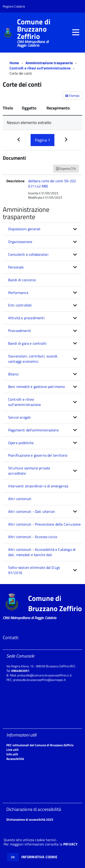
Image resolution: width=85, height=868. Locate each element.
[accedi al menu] (76, 32)
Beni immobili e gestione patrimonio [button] (37, 387)
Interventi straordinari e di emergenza (38, 486)
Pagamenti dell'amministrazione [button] (33, 430)
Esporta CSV (66, 168)
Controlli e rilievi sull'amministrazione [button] (24, 402)
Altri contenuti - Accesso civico (33, 537)
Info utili (12, 754)
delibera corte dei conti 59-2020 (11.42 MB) (52, 183)
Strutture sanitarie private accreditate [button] (29, 471)
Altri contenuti (20, 499)
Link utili (12, 750)
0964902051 (20, 671)
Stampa (72, 95)
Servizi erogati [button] (19, 417)
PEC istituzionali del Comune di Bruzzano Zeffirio (40, 745)
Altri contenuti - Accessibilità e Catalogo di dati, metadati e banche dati (42, 552)
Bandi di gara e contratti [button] (27, 343)
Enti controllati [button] (20, 305)
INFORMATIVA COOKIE (39, 857)
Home (14, 63)
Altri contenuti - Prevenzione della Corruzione (44, 524)
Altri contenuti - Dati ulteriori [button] (32, 511)
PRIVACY (70, 844)
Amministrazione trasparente (49, 63)
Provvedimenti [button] (20, 331)
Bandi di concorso (22, 280)
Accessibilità (15, 759)
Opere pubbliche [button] (21, 443)
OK (13, 857)
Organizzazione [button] (20, 242)
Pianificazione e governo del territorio (38, 455)
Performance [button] (18, 293)
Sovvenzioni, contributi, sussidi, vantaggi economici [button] (33, 359)
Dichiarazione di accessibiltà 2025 (30, 819)
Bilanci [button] (13, 374)
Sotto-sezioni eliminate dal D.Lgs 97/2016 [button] (34, 570)
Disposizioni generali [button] (24, 229)
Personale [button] (16, 267)
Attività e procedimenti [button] (26, 318)
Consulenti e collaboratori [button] (28, 254)
